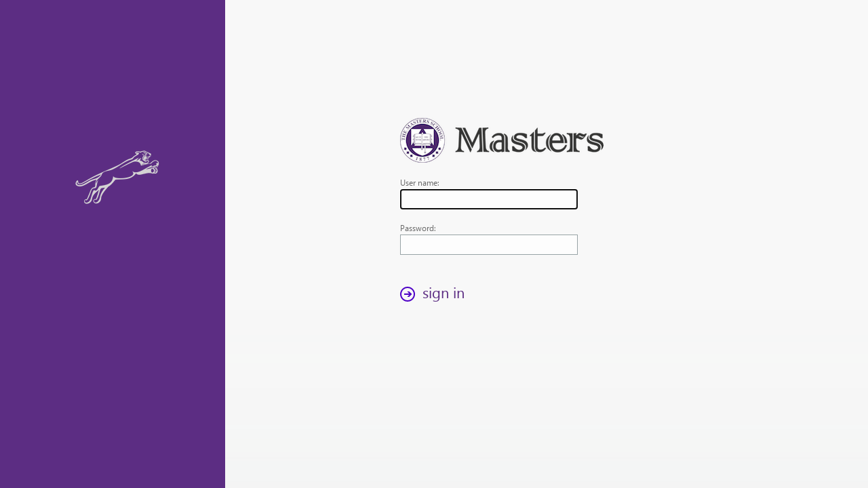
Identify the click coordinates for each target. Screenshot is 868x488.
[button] (436, 294)
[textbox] (489, 199)
